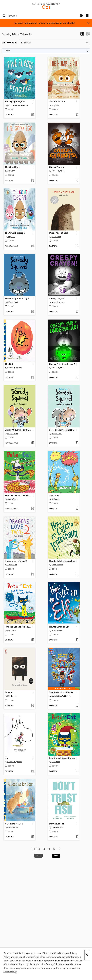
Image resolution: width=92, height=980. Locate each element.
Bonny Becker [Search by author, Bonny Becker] (13, 828)
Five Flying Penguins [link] (15, 102)
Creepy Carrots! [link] (57, 167)
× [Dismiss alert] (88, 23)
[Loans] (81, 16)
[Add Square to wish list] (33, 706)
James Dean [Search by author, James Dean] (12, 499)
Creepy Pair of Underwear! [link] (62, 364)
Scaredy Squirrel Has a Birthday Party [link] (18, 430)
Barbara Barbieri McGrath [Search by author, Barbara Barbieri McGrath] (18, 105)
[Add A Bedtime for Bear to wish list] (33, 837)
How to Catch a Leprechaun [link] (62, 561)
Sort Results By (10, 43)
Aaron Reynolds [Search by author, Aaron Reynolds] (58, 171)
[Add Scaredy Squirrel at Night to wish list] (33, 312)
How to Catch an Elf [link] (59, 627)
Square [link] (8, 693)
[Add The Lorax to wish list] (77, 509)
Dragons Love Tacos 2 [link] (16, 561)
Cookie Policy (10, 972)
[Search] (4, 16)
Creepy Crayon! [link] (57, 299)
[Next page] (60, 849)
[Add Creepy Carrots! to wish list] (77, 181)
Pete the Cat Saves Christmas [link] (62, 758)
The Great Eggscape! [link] (15, 233)
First (38, 856)
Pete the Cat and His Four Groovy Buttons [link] (18, 627)
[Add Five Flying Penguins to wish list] (33, 115)
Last (56, 856)
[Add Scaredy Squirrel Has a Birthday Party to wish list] (33, 443)
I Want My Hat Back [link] (59, 233)
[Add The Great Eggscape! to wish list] (33, 246)
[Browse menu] (87, 16)
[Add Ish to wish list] (33, 771)
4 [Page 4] (49, 849)
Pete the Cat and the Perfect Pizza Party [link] (18, 496)
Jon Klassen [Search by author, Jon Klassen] (56, 237)
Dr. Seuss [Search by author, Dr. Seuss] (55, 499)
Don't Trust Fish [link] (57, 824)
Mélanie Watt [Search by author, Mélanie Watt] (13, 302)
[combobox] (40, 16)
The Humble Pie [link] (57, 102)
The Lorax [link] (54, 496)
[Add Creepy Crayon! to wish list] (77, 312)
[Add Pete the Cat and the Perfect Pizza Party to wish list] (33, 509)
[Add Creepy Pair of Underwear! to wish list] (77, 377)
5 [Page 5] (54, 849)
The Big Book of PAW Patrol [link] (62, 693)
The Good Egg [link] (12, 167)
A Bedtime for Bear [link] (14, 824)
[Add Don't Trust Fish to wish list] (77, 837)
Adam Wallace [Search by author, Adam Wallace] (57, 565)
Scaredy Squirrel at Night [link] (17, 299)
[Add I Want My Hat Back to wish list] (77, 246)
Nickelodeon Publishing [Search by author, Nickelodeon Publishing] (61, 696)
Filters (7, 51)
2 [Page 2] (39, 849)
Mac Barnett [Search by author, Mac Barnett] (12, 696)
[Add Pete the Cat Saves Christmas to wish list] (77, 771)
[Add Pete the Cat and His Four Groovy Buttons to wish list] (33, 640)
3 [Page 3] (44, 849)
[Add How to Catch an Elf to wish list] (77, 640)
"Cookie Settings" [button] (46, 964)
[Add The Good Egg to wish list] (33, 181)
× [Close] (87, 955)
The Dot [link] (9, 364)
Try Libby (19, 23)
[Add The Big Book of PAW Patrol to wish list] (77, 706)
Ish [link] (6, 758)
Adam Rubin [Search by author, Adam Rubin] (12, 565)
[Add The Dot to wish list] (33, 377)
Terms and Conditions (54, 953)
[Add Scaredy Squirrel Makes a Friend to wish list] (77, 443)
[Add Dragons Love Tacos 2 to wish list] (33, 574)
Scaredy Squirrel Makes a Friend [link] (62, 430)
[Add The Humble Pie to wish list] (77, 115)
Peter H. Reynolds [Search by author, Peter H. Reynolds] (15, 368)
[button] (82, 35)
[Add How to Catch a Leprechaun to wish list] (77, 574)
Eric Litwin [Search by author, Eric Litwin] (11, 631)
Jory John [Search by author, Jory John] (55, 105)
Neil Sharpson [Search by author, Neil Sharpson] (57, 828)
